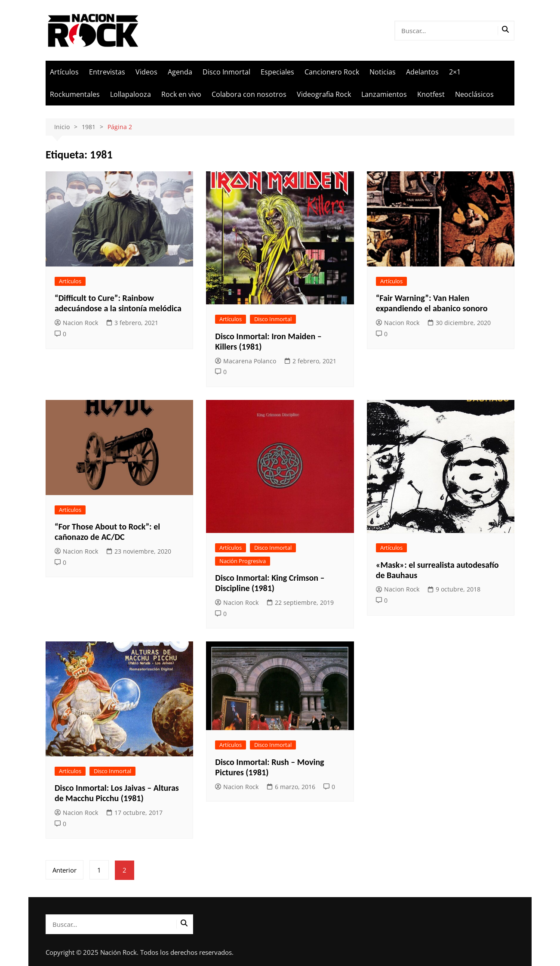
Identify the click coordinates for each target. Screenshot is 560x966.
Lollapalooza (131, 94)
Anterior (65, 870)
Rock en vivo (181, 94)
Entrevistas (107, 72)
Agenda (180, 72)
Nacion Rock (76, 323)
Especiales (277, 72)
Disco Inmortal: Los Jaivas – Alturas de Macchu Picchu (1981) (117, 793)
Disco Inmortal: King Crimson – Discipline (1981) (270, 583)
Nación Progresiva (243, 561)
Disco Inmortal (226, 72)
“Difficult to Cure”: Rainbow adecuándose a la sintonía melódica (118, 303)
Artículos (64, 72)
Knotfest (431, 94)
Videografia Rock (324, 94)
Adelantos (422, 72)
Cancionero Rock (332, 72)
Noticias (383, 72)
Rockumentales (75, 94)
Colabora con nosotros (249, 94)
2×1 (455, 72)
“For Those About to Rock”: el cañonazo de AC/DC (107, 532)
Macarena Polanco (246, 361)
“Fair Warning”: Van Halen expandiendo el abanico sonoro (432, 303)
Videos (146, 72)
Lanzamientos (384, 94)
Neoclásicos (474, 94)
